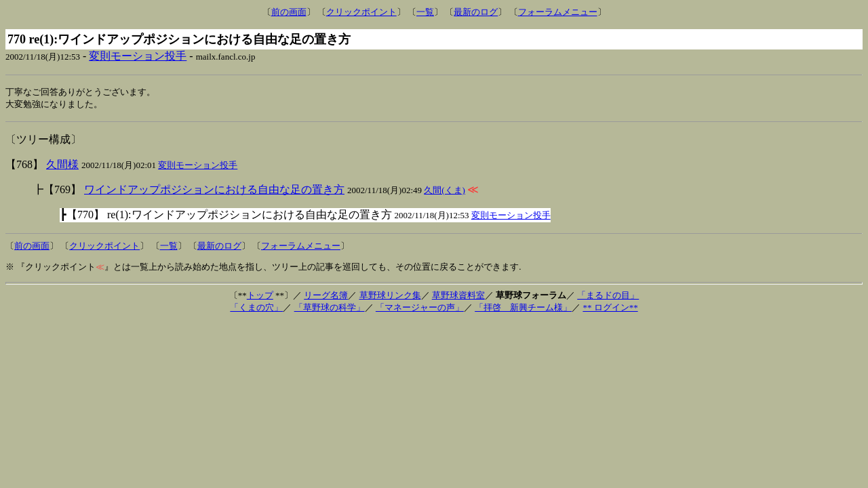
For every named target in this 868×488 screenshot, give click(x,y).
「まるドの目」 (608, 297)
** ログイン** (610, 309)
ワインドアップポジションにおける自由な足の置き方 (214, 191)
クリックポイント (361, 12)
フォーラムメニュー (558, 12)
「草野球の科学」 (330, 309)
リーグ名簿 (326, 297)
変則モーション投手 (138, 56)
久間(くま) (445, 191)
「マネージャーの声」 (420, 309)
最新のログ (476, 12)
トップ (260, 297)
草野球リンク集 (390, 297)
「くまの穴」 (256, 309)
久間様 (62, 166)
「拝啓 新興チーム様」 (523, 309)
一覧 (425, 12)
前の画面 (289, 12)
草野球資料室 (458, 297)
